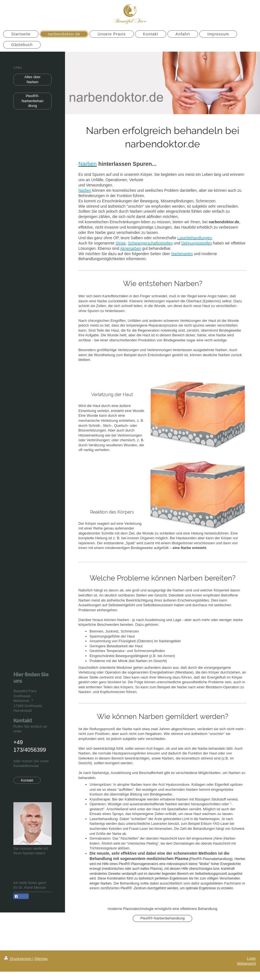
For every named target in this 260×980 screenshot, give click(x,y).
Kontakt (27, 780)
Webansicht (246, 963)
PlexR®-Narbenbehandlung (162, 918)
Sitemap (41, 959)
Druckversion (18, 959)
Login (251, 958)
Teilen (21, 897)
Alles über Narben (33, 79)
